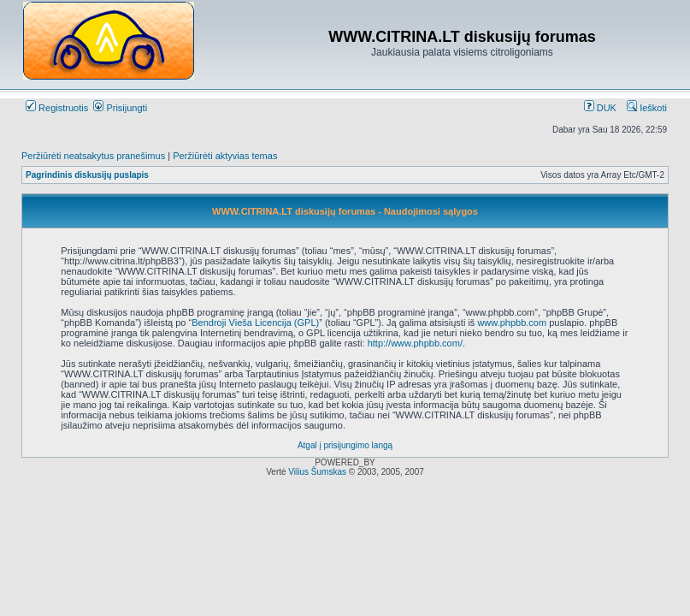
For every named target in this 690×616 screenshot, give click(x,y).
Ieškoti (647, 108)
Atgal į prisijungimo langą (345, 445)
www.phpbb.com (512, 323)
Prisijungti (120, 108)
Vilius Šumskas (317, 472)
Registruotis (57, 108)
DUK (600, 108)
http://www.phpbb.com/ (415, 343)
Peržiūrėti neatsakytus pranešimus (93, 156)
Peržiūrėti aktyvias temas (225, 156)
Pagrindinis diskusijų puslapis (87, 175)
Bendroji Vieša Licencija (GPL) (255, 323)
